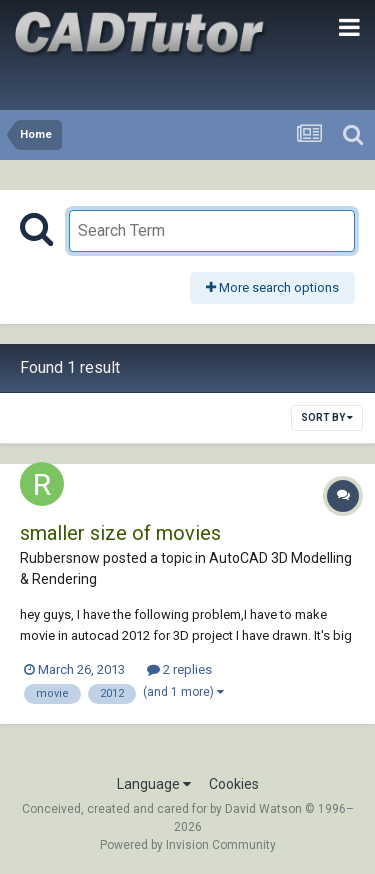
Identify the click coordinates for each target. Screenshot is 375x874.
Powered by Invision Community (188, 845)
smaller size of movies (120, 533)
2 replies (179, 669)
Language (154, 784)
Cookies (234, 784)
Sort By (327, 417)
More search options (272, 287)
